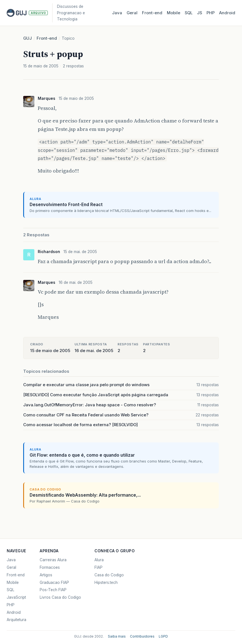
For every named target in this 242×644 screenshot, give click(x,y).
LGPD (163, 636)
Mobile (174, 13)
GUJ (28, 38)
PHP (211, 13)
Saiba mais (117, 636)
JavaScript (16, 597)
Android (227, 13)
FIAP (99, 567)
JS (200, 13)
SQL (189, 13)
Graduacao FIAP (54, 582)
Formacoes (50, 567)
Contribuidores (142, 636)
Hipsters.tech (106, 582)
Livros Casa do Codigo (60, 597)
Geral (132, 13)
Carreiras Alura (53, 560)
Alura (99, 560)
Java (117, 13)
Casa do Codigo (109, 575)
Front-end (47, 38)
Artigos (46, 575)
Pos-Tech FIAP (53, 590)
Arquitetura (16, 620)
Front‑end (152, 13)
